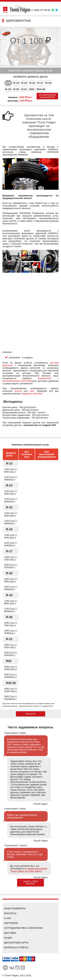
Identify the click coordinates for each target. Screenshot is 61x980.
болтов (18, 391)
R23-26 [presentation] (41, 89)
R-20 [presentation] (16, 89)
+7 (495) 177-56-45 (41, 10)
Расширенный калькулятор (47, 96)
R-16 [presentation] (32, 83)
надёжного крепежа (32, 394)
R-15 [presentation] (24, 83)
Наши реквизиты (15, 908)
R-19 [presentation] (8, 89)
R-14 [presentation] (16, 83)
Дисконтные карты (16, 943)
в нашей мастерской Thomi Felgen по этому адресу (29, 870)
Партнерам (11, 923)
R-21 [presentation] (24, 89)
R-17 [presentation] (40, 83)
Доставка (10, 933)
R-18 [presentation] (48, 83)
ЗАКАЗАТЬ (30, 714)
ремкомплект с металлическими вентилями (30, 380)
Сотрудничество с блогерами (23, 928)
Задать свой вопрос (30, 883)
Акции (8, 938)
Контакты (10, 913)
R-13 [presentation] (8, 83)
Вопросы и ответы (16, 947)
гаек (32, 391)
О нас (8, 918)
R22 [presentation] (32, 89)
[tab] (8, 83)
